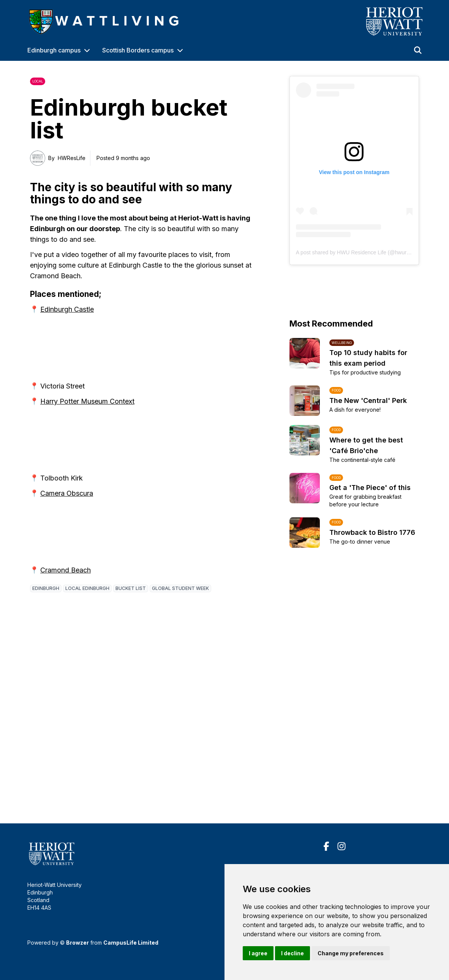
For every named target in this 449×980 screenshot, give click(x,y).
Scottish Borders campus (138, 50)
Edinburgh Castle (67, 309)
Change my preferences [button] (351, 953)
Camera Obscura (67, 493)
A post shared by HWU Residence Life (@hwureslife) (358, 252)
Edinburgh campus (54, 50)
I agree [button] (258, 953)
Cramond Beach (66, 570)
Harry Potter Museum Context (87, 401)
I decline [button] (292, 953)
